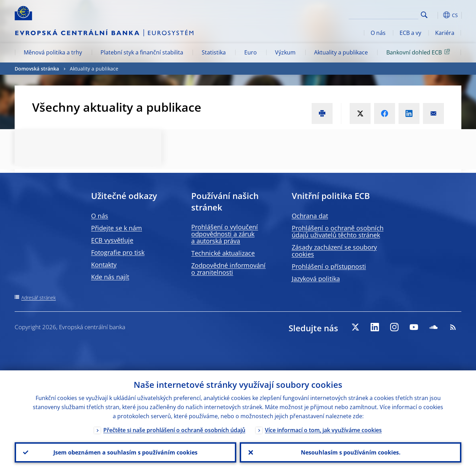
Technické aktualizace (223, 253)
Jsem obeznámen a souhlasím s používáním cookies (125, 452)
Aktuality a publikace (341, 52)
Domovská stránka (37, 69)
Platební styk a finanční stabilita (142, 52)
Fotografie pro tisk (118, 252)
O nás (378, 33)
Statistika (214, 52)
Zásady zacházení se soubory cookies (334, 251)
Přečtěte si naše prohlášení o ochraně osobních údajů (174, 430)
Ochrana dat (310, 216)
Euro (251, 52)
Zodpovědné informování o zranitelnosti (228, 269)
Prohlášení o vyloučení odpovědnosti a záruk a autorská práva (225, 234)
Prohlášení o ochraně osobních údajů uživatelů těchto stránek (338, 231)
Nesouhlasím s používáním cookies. (351, 452)
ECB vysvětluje (112, 240)
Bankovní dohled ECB (419, 52)
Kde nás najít (110, 277)
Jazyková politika (316, 279)
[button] (437, 15)
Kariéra (445, 33)
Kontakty (104, 265)
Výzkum (285, 52)
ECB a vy (410, 33)
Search (424, 15)
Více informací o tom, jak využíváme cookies (323, 430)
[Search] (384, 14)
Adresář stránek (39, 298)
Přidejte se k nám (117, 228)
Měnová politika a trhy (53, 52)
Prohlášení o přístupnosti (329, 266)
